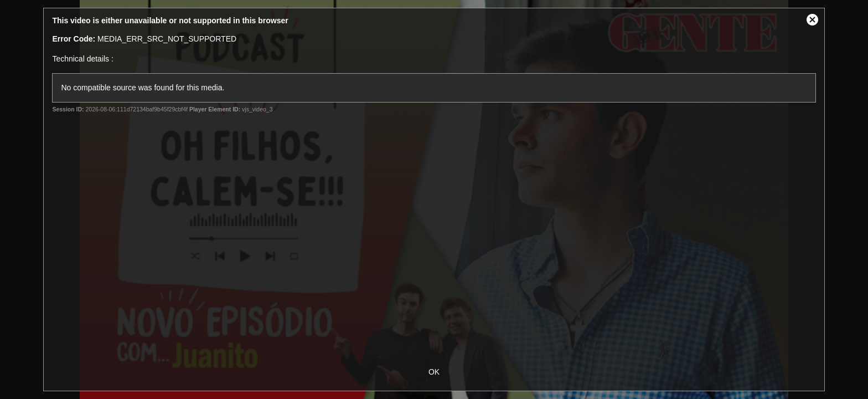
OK (434, 372)
